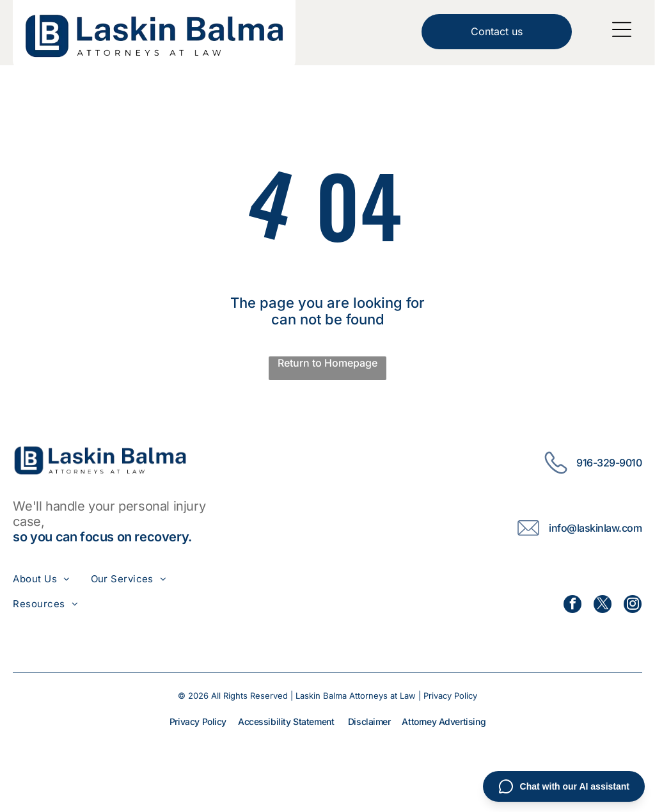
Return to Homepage (327, 363)
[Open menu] (622, 29)
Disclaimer (369, 721)
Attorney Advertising (444, 721)
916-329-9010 (609, 463)
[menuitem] (51, 579)
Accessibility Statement (286, 721)
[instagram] (633, 606)
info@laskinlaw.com (595, 528)
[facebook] (572, 606)
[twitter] (603, 606)
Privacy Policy (450, 696)
